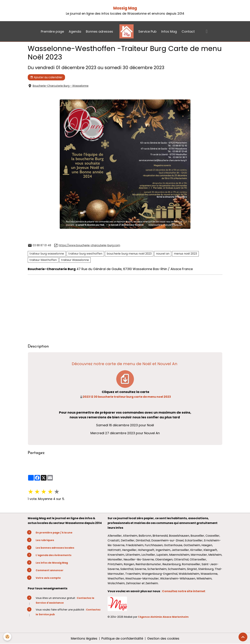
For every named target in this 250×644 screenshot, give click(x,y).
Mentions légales (84, 638)
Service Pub (147, 31)
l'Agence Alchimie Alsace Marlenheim (163, 617)
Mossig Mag (125, 8)
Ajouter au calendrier (46, 77)
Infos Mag (169, 31)
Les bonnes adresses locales (55, 548)
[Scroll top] (243, 637)
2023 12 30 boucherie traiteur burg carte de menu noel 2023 (127, 397)
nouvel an (163, 254)
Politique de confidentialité (122, 638)
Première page (52, 31)
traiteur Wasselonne (75, 260)
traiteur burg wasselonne (47, 254)
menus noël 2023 (185, 254)
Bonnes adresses (99, 31)
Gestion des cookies (163, 638)
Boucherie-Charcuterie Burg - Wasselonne (61, 86)
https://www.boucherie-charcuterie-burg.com (89, 245)
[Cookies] (8, 637)
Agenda (75, 31)
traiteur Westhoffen (43, 260)
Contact (188, 31)
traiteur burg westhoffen (85, 254)
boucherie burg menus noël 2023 (129, 254)
